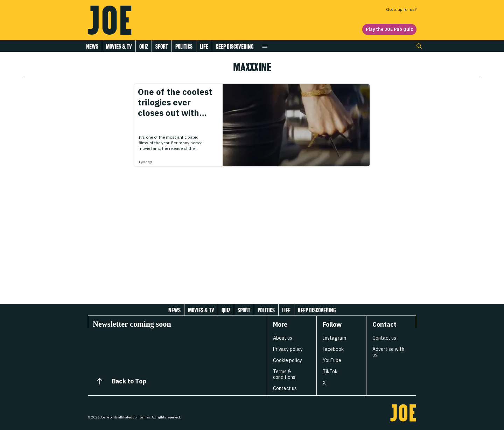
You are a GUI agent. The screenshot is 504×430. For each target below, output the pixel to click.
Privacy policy (288, 349)
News (92, 46)
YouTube (332, 360)
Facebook (333, 349)
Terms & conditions (284, 374)
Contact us (285, 388)
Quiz (144, 46)
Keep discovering (234, 46)
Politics (184, 46)
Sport (162, 46)
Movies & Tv (119, 46)
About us (283, 338)
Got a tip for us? (401, 9)
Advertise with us (388, 352)
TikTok (330, 372)
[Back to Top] (100, 381)
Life (204, 46)
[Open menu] (265, 46)
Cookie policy (288, 360)
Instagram (334, 338)
